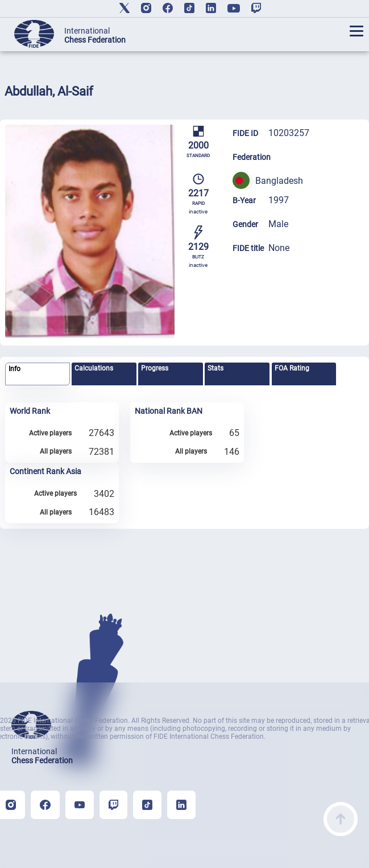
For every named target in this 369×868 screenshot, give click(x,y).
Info (14, 369)
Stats (215, 368)
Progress (155, 368)
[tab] (38, 374)
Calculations (94, 368)
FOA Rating (292, 368)
